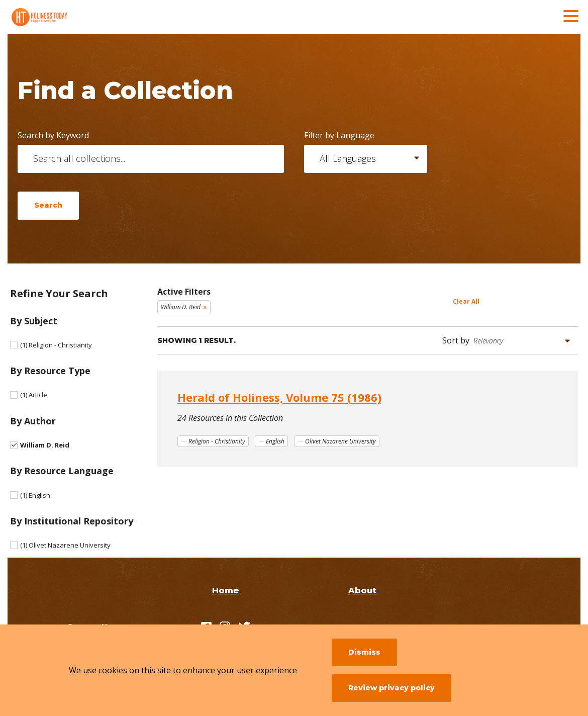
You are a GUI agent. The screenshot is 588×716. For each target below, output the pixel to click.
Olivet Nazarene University (65, 545)
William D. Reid (45, 445)
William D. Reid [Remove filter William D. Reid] (181, 307)
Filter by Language (339, 135)
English (35, 495)
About (362, 591)
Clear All (466, 301)
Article (34, 395)
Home (226, 591)
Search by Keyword (53, 135)
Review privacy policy (391, 688)
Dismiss (364, 652)
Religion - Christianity (56, 345)
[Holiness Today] (83, 17)
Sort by (456, 340)
